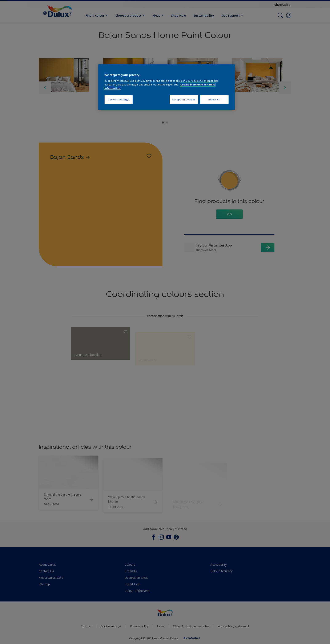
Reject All (214, 99)
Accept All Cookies (184, 99)
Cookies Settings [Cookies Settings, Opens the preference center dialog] (119, 99)
